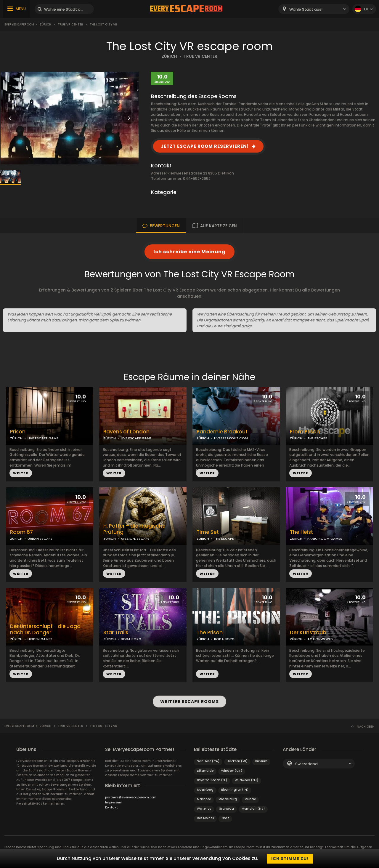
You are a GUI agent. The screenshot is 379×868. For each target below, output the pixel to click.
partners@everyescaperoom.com (131, 797)
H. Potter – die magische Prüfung (134, 529)
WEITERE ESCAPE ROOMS (189, 702)
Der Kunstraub (308, 633)
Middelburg (228, 799)
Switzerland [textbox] (306, 764)
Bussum (261, 761)
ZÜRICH (169, 56)
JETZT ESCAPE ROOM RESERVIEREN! (205, 146)
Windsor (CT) (232, 771)
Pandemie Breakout (222, 432)
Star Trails (116, 633)
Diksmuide (205, 771)
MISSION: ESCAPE (135, 539)
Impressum (114, 802)
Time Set (208, 532)
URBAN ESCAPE (40, 539)
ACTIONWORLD (320, 639)
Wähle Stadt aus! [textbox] (306, 9)
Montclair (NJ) (253, 809)
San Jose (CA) (208, 761)
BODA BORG (131, 639)
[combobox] (314, 9)
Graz (225, 818)
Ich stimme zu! (290, 859)
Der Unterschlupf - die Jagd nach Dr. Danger (45, 630)
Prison (18, 432)
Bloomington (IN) (235, 790)
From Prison (305, 432)
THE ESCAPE (317, 438)
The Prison (210, 633)
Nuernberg (205, 790)
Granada (226, 809)
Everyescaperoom (19, 24)
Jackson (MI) (237, 761)
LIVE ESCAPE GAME (43, 438)
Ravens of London (126, 432)
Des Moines (205, 818)
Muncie (250, 799)
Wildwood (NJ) (246, 780)
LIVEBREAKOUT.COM (231, 438)
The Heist (301, 532)
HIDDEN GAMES (40, 639)
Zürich (45, 24)
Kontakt (111, 807)
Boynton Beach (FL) (212, 780)
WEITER (21, 473)
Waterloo (204, 809)
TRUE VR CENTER (200, 56)
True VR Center (70, 24)
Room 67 (21, 532)
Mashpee (204, 799)
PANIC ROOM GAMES (325, 539)
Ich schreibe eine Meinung (189, 252)
